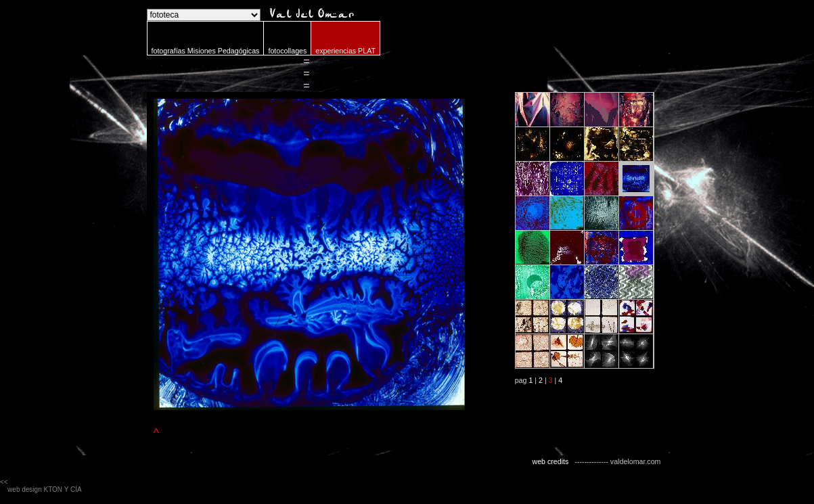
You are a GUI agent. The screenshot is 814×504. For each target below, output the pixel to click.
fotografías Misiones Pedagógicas (206, 51)
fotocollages (287, 51)
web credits (550, 461)
